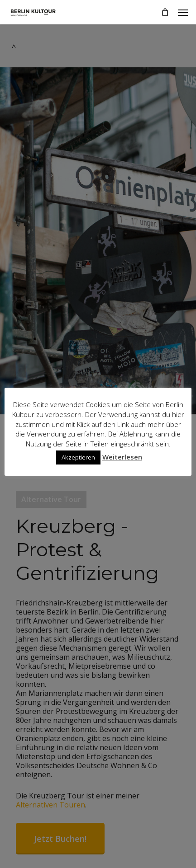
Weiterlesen (122, 457)
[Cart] (165, 12)
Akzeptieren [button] (78, 457)
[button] (183, 12)
